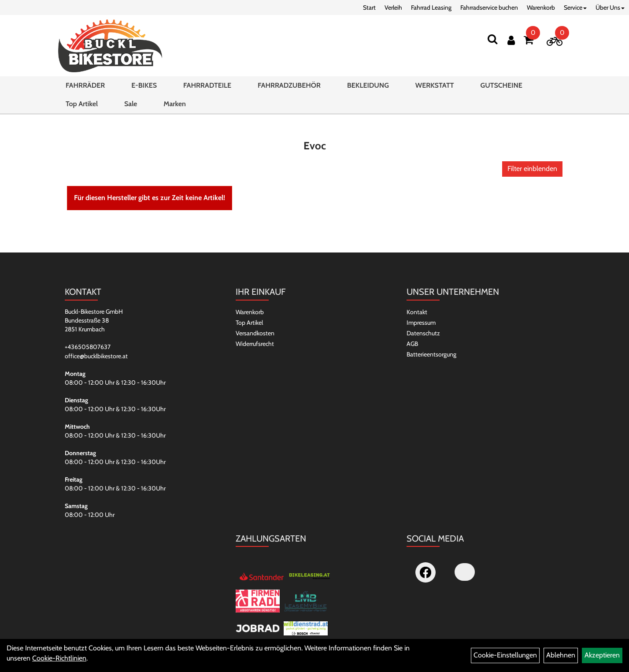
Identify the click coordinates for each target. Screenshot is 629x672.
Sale (131, 104)
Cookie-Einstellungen (505, 655)
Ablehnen (561, 655)
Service (575, 7)
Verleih (393, 7)
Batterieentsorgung (431, 354)
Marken (174, 104)
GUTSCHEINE (501, 85)
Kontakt (417, 312)
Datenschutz (423, 333)
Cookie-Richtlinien (59, 658)
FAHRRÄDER (85, 85)
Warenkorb (541, 7)
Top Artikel (82, 104)
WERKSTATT (435, 85)
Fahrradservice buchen (489, 7)
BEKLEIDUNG (368, 85)
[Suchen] (492, 39)
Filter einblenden (532, 169)
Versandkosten (255, 333)
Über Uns (610, 7)
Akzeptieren (602, 655)
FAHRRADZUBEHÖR (289, 85)
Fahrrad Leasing (431, 7)
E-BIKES (144, 85)
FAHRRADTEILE (207, 85)
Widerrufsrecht (255, 344)
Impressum (421, 323)
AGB (412, 344)
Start (369, 7)
